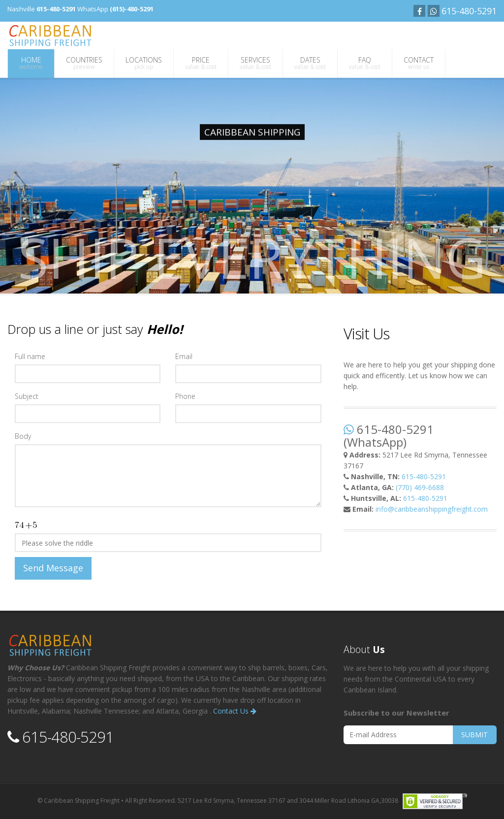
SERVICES (255, 63)
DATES (310, 63)
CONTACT (419, 63)
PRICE (201, 63)
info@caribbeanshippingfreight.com (432, 509)
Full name (30, 356)
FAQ (365, 63)
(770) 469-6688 (420, 487)
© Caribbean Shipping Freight (79, 801)
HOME (31, 63)
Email (184, 356)
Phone (185, 396)
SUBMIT (474, 735)
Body (23, 436)
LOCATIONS (144, 63)
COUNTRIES (84, 63)
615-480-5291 (424, 476)
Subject (27, 396)
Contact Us (235, 711)
